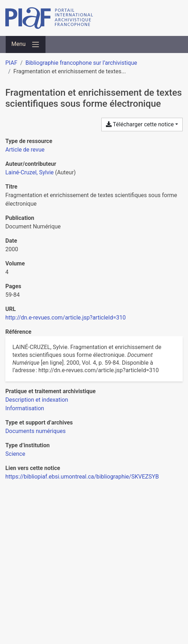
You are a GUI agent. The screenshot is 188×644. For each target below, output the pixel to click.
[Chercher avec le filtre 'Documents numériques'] (36, 431)
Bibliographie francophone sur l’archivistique (81, 63)
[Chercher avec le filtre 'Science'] (15, 454)
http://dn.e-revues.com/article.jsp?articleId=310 (66, 318)
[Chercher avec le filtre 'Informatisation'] (25, 408)
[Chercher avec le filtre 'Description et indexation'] (37, 400)
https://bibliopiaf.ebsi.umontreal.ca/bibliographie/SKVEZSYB (82, 477)
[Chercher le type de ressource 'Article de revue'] (25, 150)
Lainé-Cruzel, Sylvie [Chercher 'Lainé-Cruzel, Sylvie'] (29, 172)
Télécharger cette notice (140, 124)
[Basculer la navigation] (26, 44)
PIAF (11, 63)
